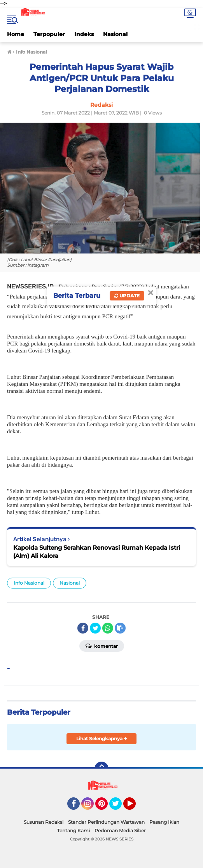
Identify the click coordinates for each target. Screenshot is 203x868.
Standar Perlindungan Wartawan (106, 822)
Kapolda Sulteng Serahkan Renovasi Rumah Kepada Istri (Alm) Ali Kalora (97, 552)
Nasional (115, 34)
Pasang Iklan (164, 822)
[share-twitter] (95, 628)
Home (16, 34)
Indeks (84, 34)
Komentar (102, 646)
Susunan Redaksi (44, 822)
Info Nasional (29, 583)
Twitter (119, 807)
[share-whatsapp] (108, 628)
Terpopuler (49, 34)
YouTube (135, 807)
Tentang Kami (73, 831)
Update (127, 296)
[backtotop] (101, 769)
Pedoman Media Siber (120, 831)
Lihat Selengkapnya (102, 739)
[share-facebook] (83, 628)
